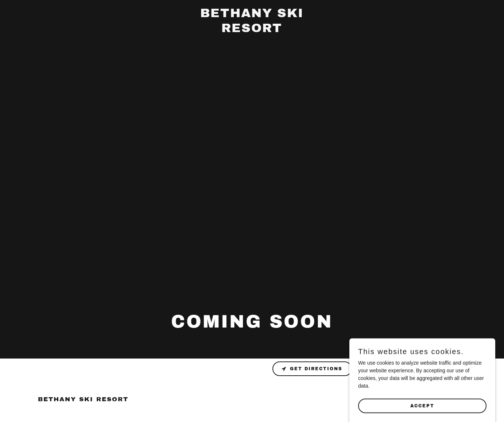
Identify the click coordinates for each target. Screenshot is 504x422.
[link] (252, 30)
